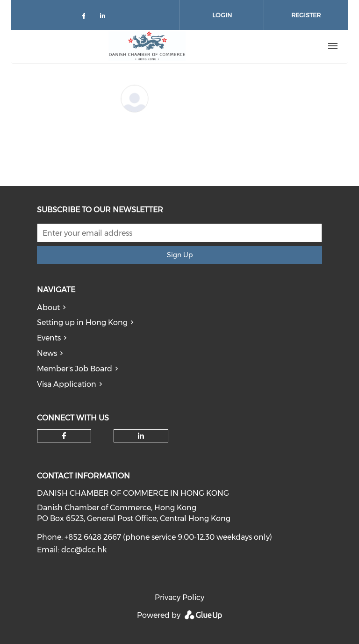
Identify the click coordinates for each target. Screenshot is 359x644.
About (48, 308)
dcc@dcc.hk (84, 550)
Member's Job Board (75, 369)
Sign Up (180, 255)
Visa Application (67, 384)
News (47, 353)
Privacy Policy (179, 597)
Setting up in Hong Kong (82, 322)
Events (49, 338)
